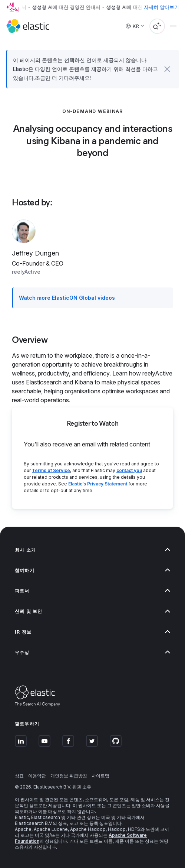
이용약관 (37, 776)
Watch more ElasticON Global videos (67, 298)
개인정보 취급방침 (69, 776)
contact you (129, 470)
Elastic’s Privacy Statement (98, 484)
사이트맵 (100, 776)
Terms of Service (51, 470)
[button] (167, 69)
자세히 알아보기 (161, 7)
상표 (19, 776)
